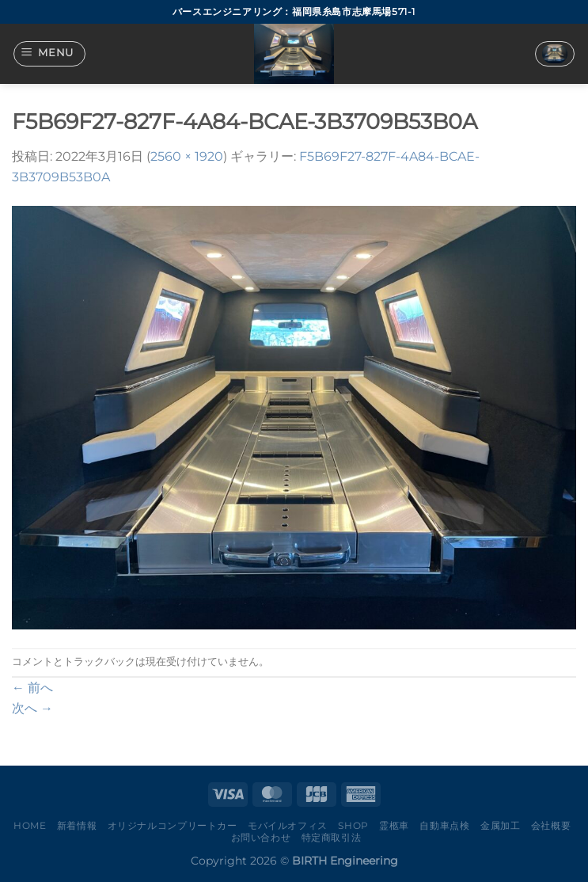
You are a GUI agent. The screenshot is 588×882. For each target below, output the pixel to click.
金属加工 (500, 825)
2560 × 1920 (187, 156)
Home (30, 825)
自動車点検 (444, 825)
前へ (32, 688)
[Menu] (50, 54)
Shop (353, 825)
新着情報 (77, 825)
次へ (32, 708)
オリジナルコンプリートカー (173, 825)
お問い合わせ (261, 837)
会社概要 (551, 825)
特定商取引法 (332, 837)
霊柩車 (394, 825)
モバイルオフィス (288, 825)
